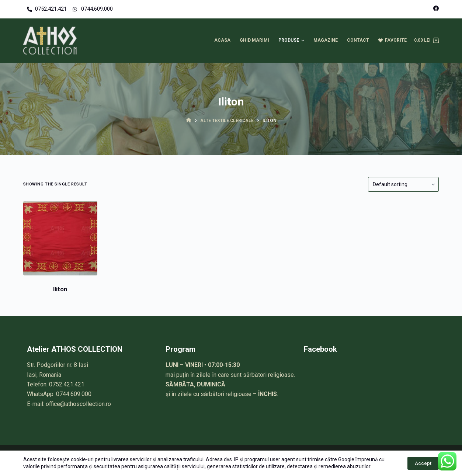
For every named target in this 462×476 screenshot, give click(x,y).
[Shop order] (403, 184)
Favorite (392, 40)
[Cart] (426, 41)
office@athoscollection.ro (78, 404)
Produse (292, 41)
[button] (303, 41)
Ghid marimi (254, 40)
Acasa (222, 40)
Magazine (326, 40)
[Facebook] (436, 8)
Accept (423, 463)
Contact (358, 40)
